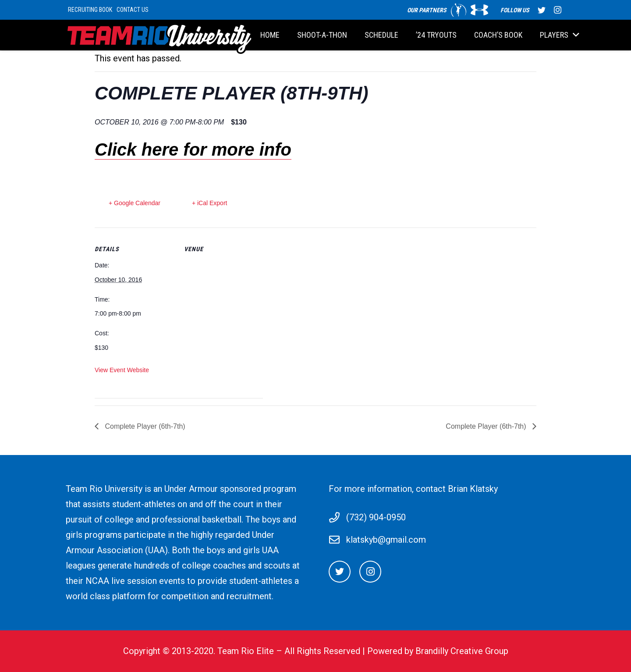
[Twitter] (340, 572)
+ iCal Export (210, 203)
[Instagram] (370, 572)
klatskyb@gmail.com (386, 540)
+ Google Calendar (135, 203)
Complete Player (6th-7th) (144, 426)
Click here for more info (193, 149)
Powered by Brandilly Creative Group (438, 651)
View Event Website (122, 370)
